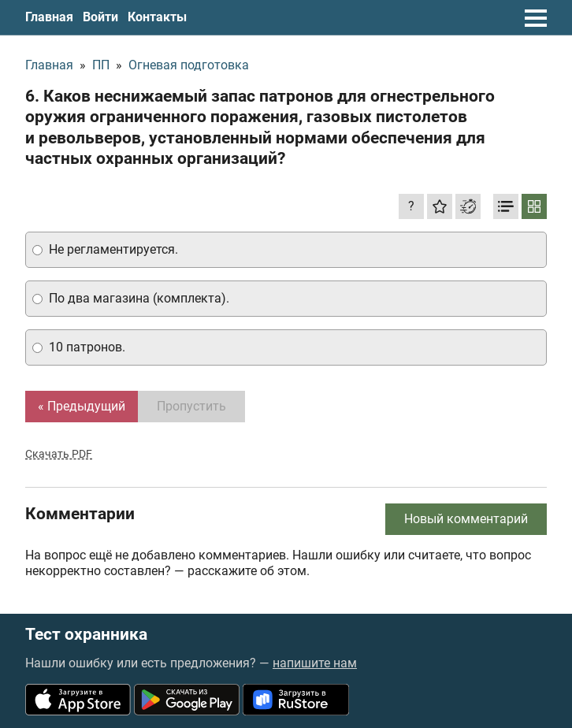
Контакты (157, 17)
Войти (100, 17)
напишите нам (315, 663)
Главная (49, 17)
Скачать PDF (59, 454)
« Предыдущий (82, 406)
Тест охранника (86, 635)
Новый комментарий (466, 519)
